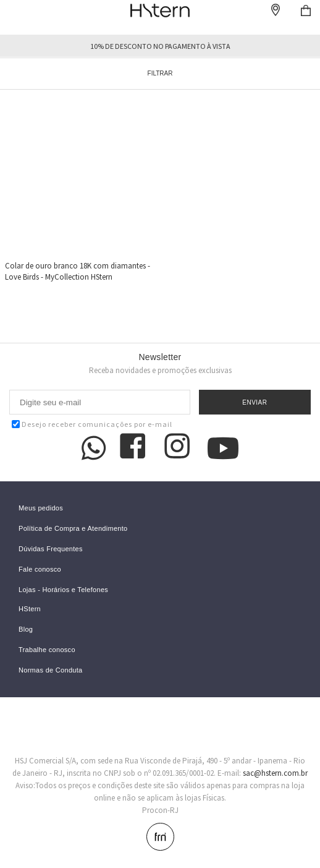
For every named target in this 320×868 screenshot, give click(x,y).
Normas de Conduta (51, 670)
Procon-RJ (160, 810)
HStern (30, 609)
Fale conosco (40, 569)
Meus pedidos (41, 508)
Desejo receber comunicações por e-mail (92, 424)
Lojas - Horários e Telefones (63, 590)
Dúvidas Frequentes (51, 549)
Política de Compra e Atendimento (73, 529)
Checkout (306, 11)
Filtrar (160, 73)
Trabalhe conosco (47, 650)
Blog (26, 630)
